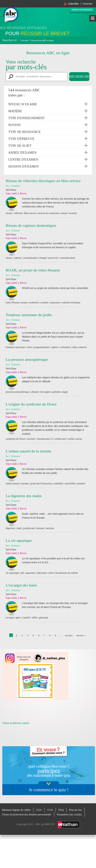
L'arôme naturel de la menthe (29, 451)
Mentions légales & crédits (16, 810)
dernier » (81, 635)
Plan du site (75, 810)
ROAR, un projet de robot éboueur (33, 270)
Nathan (69, 825)
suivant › (69, 635)
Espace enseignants (82, 9)
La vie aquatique (19, 540)
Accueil (25, 40)
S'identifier (73, 4)
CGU (39, 810)
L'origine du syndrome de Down (31, 404)
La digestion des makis (24, 496)
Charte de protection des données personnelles (27, 814)
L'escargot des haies (21, 585)
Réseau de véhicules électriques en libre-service (43, 181)
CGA (50, 810)
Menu (93, 18)
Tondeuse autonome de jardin (29, 315)
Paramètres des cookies (69, 814)
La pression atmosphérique (27, 359)
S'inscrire (87, 4)
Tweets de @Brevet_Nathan (16, 723)
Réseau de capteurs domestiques (31, 225)
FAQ (61, 810)
